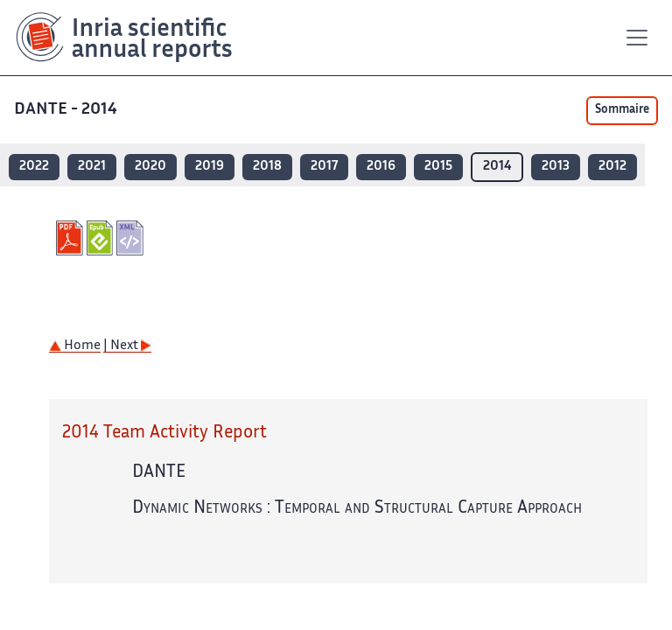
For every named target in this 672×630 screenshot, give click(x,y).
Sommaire (622, 110)
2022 (34, 167)
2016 (381, 167)
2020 (150, 167)
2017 (324, 167)
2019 (210, 167)
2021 (92, 167)
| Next (127, 346)
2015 (438, 167)
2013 (556, 167)
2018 (267, 167)
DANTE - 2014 (67, 110)
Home (75, 346)
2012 (612, 167)
